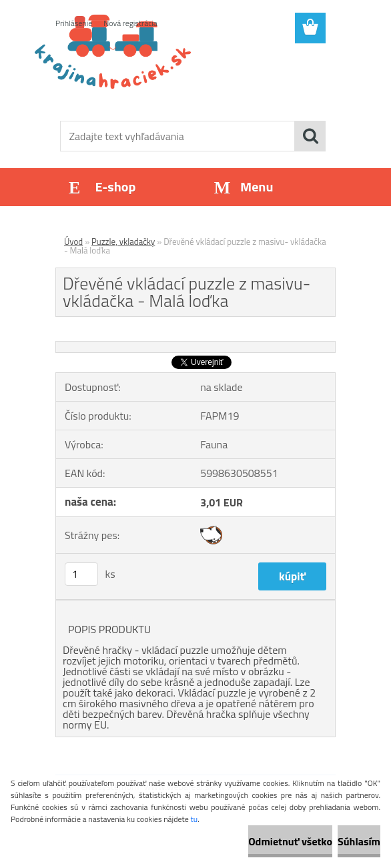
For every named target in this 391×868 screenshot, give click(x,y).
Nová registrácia (130, 23)
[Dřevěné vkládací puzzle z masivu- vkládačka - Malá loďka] (195, 347)
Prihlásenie (74, 23)
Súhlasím (359, 841)
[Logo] (187, 77)
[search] (310, 136)
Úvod (73, 242)
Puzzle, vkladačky (123, 242)
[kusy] (81, 574)
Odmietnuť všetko (290, 841)
